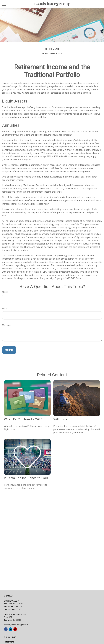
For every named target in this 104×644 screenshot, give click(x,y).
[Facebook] (6, 629)
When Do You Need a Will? (23, 419)
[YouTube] (15, 629)
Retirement (9, 642)
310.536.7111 (16, 601)
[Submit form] (9, 350)
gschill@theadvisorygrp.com (16, 625)
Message (7, 325)
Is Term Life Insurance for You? (27, 478)
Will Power (61, 419)
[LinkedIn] (10, 629)
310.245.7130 (17, 607)
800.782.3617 (19, 604)
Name (5, 292)
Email (5, 309)
